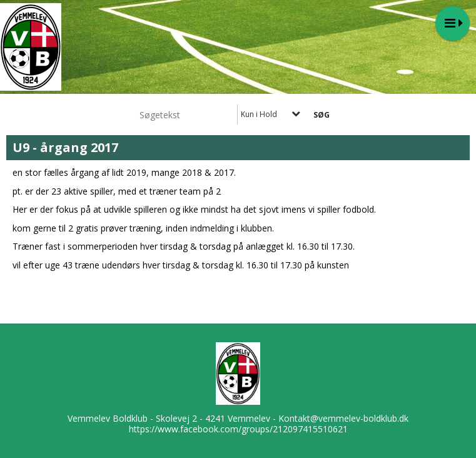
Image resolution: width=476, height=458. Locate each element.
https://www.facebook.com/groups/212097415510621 (238, 429)
